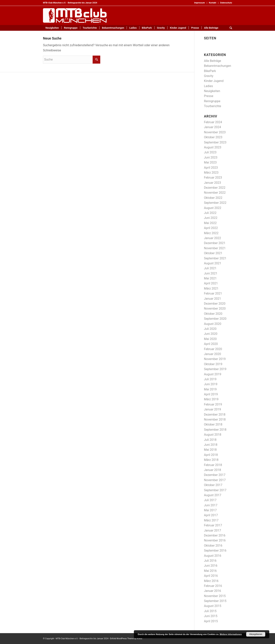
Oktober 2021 (213, 253)
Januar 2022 (212, 238)
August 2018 (213, 435)
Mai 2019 (210, 389)
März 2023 (211, 173)
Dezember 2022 (215, 188)
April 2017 (211, 515)
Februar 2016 (213, 586)
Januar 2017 (212, 530)
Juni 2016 (211, 566)
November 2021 (215, 248)
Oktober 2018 (213, 424)
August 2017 (213, 495)
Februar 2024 (213, 122)
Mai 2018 (210, 450)
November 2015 (215, 596)
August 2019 (213, 374)
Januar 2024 (212, 127)
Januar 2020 (212, 354)
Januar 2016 (212, 591)
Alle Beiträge (213, 61)
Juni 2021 (211, 273)
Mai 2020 (210, 339)
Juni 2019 (211, 384)
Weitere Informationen (231, 634)
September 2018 (215, 430)
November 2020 (215, 309)
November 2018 (215, 419)
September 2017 (215, 490)
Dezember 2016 (215, 535)
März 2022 (211, 233)
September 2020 (215, 319)
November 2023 (215, 132)
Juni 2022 (211, 218)
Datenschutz (226, 3)
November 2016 (215, 540)
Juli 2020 (210, 329)
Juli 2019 (210, 379)
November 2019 (215, 359)
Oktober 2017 (213, 485)
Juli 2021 (210, 268)
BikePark (210, 71)
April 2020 (211, 344)
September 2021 (215, 258)
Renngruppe (212, 101)
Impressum (200, 3)
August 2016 (213, 556)
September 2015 (215, 601)
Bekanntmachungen (218, 66)
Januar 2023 (212, 183)
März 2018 (211, 460)
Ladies (208, 86)
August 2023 (213, 147)
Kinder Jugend (214, 81)
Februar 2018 (213, 465)
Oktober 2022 (213, 198)
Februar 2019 (213, 404)
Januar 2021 (212, 299)
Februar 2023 (213, 178)
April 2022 (211, 228)
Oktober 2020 (213, 314)
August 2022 (213, 208)
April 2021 (211, 283)
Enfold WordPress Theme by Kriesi (126, 639)
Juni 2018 (211, 445)
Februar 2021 (213, 293)
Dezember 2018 (215, 415)
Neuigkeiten (212, 91)
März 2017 (211, 520)
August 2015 (213, 606)
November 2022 (215, 193)
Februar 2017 (213, 525)
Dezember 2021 (215, 243)
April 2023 (211, 168)
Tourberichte (213, 106)
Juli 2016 (210, 561)
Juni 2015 (211, 616)
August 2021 (213, 263)
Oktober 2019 (213, 364)
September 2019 (215, 369)
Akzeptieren (256, 634)
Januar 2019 (212, 409)
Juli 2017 (210, 500)
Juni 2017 (211, 505)
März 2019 (211, 399)
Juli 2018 (210, 440)
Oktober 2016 (213, 546)
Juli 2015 (210, 611)
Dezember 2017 (215, 475)
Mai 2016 (210, 571)
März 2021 (211, 288)
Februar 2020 (213, 349)
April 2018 (211, 455)
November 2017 (215, 480)
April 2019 (211, 394)
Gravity (209, 76)
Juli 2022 (210, 213)
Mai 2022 (210, 223)
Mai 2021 (210, 278)
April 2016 (211, 576)
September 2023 (215, 142)
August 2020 (213, 324)
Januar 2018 (212, 470)
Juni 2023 (211, 157)
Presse (209, 96)
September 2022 (215, 203)
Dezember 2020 (215, 304)
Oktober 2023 (213, 137)
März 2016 (211, 581)
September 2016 (215, 551)
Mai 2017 (210, 510)
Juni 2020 (211, 334)
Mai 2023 (210, 162)
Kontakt (213, 3)
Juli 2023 (210, 152)
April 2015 (211, 621)
